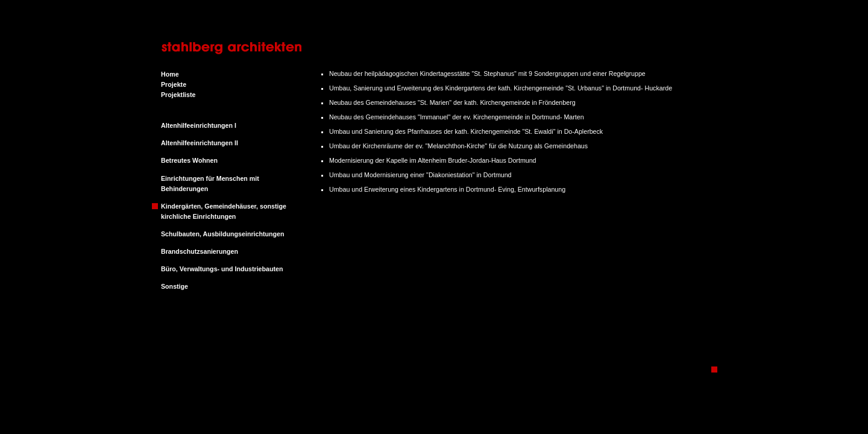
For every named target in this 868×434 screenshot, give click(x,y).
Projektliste (178, 95)
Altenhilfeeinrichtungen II (200, 143)
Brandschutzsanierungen (200, 251)
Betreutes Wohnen (189, 160)
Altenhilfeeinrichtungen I (199, 125)
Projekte (174, 84)
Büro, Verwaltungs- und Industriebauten (222, 269)
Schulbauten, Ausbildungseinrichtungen (222, 234)
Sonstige (175, 286)
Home (170, 74)
